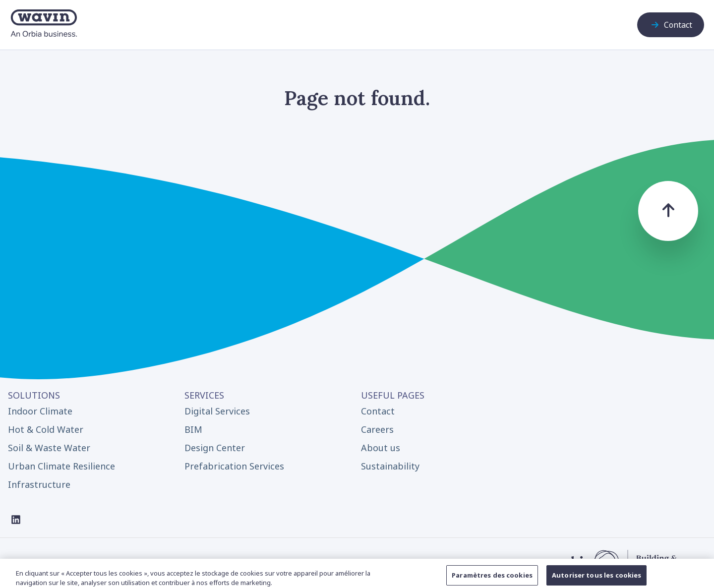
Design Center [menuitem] (215, 448)
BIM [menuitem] (193, 429)
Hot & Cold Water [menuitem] (46, 429)
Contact (671, 25)
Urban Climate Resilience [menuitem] (61, 466)
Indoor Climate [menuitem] (40, 411)
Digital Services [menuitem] (217, 411)
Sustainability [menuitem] (390, 466)
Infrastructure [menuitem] (39, 484)
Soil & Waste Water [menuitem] (49, 448)
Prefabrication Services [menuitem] (234, 466)
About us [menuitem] (381, 448)
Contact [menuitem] (378, 411)
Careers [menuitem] (377, 429)
